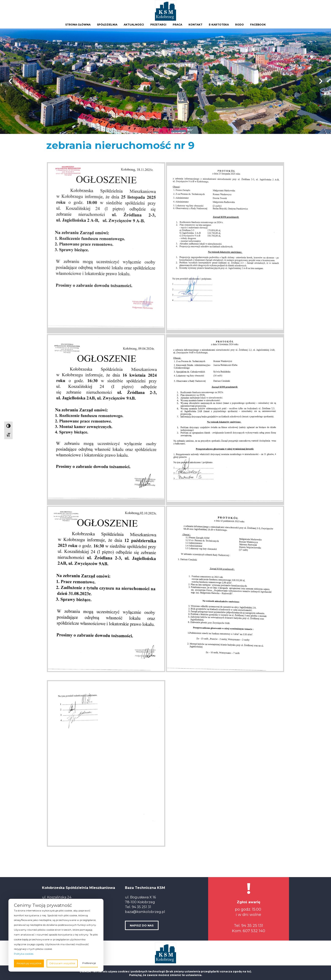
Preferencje (89, 963)
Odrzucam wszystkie (62, 963)
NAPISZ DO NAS (142, 925)
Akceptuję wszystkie (29, 963)
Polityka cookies (24, 954)
